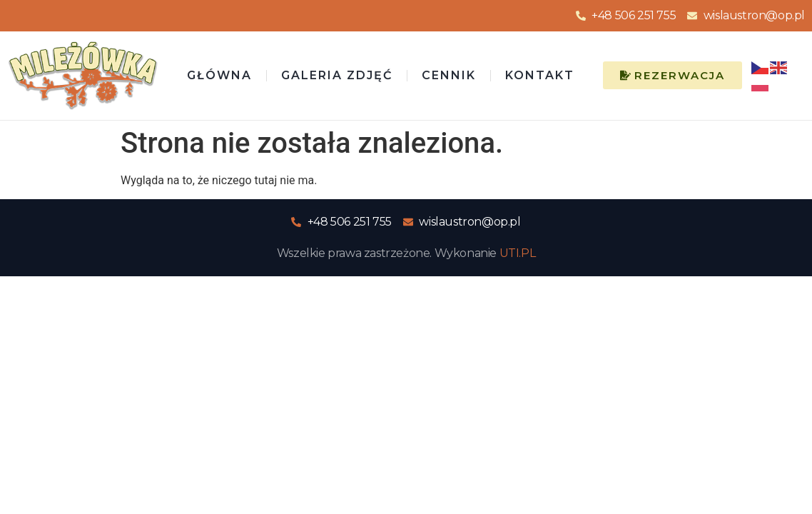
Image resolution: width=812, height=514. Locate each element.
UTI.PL (518, 253)
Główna (219, 75)
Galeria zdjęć (337, 75)
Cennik (449, 75)
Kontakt (540, 75)
